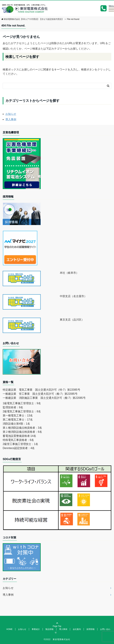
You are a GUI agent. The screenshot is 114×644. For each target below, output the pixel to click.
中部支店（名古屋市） (73, 296)
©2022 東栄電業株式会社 (57, 639)
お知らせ (11, 114)
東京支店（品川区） (72, 320)
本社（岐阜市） (69, 273)
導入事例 (11, 119)
